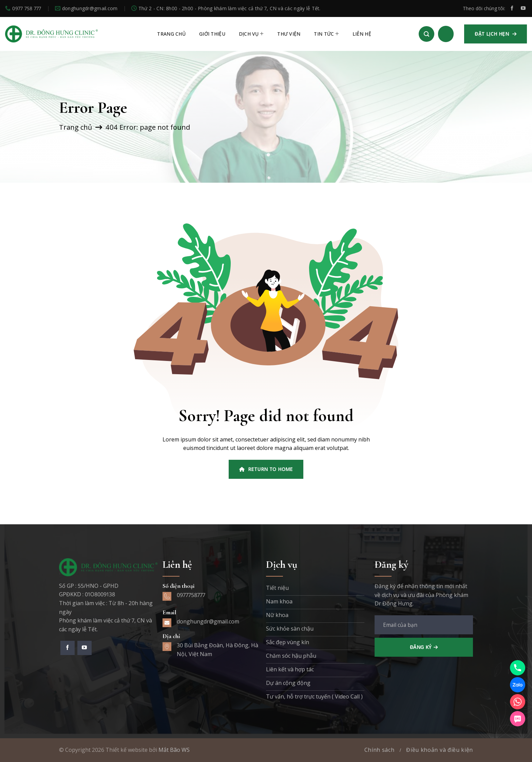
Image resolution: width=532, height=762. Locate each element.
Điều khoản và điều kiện (440, 750)
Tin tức (326, 34)
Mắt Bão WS (174, 750)
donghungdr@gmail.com (208, 621)
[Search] (426, 34)
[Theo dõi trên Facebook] (512, 8)
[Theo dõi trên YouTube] (523, 8)
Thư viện (289, 34)
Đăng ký (421, 647)
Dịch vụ (251, 34)
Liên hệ (362, 34)
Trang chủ (75, 127)
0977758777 (191, 595)
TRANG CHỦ (171, 34)
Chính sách (379, 750)
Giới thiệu (212, 34)
